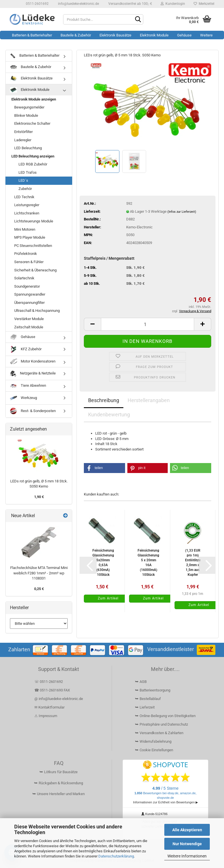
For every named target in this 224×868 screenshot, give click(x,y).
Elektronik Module (154, 35)
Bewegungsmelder (29, 107)
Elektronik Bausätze (115, 35)
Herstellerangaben (149, 400)
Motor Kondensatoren (33, 362)
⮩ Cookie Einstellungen (154, 750)
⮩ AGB (141, 682)
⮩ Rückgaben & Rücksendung (59, 783)
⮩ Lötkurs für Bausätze (59, 772)
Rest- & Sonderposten (33, 411)
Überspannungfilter (29, 303)
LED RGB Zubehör (33, 164)
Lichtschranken (27, 213)
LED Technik (24, 197)
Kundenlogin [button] (173, 4)
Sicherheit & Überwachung (35, 270)
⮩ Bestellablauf (148, 699)
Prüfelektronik (26, 254)
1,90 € (39, 497)
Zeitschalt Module (29, 327)
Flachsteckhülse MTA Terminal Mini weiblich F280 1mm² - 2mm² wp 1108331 (39, 573)
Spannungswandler (30, 294)
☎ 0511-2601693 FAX (53, 690)
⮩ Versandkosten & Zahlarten (159, 733)
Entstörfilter (23, 132)
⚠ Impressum (46, 716)
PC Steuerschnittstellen (33, 246)
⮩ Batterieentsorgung (153, 690)
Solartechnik (24, 278)
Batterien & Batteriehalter (32, 35)
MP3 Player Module (30, 237)
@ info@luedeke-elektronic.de (59, 699)
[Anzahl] (148, 324)
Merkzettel (204, 4)
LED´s (23, 180)
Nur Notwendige (187, 844)
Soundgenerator (27, 286)
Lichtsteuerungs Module (34, 221)
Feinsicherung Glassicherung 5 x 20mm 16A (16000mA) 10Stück (148, 563)
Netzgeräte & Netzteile (33, 374)
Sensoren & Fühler (29, 262)
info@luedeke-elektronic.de (78, 4)
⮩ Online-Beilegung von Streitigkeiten (165, 716)
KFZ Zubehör (26, 349)
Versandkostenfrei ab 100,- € (130, 4)
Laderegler (23, 140)
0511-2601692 (37, 4)
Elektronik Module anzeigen (34, 99)
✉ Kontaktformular (49, 707)
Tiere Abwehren (28, 386)
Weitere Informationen (187, 856)
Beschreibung (104, 400)
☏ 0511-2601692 (49, 682)
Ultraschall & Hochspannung (37, 311)
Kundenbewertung (109, 414)
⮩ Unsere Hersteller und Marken (59, 794)
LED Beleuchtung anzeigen (33, 156)
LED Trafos (28, 172)
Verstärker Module (29, 319)
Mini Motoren (25, 229)
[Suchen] (138, 20)
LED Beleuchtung (28, 148)
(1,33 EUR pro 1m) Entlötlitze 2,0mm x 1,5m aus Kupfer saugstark (193, 563)
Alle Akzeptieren (187, 830)
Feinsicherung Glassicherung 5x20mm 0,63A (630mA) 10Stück (103, 563)
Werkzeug (23, 398)
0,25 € (39, 589)
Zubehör (25, 189)
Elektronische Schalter (32, 123)
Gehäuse (184, 35)
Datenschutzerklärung (116, 856)
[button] (92, 324)
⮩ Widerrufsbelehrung (153, 741)
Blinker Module (26, 115)
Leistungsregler (27, 205)
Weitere (206, 35)
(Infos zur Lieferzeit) (182, 212)
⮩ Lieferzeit (145, 707)
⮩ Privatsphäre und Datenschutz (161, 724)
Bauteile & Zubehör (76, 35)
